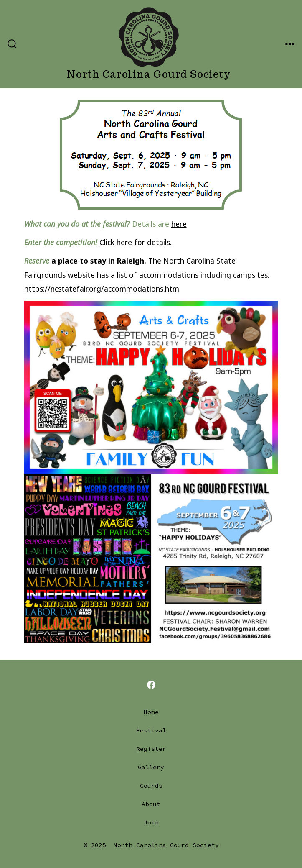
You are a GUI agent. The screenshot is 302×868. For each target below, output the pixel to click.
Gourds (151, 786)
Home (151, 712)
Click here (116, 242)
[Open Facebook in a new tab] (151, 685)
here (179, 224)
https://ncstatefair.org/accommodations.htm (102, 289)
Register (151, 749)
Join (151, 822)
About (151, 804)
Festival (151, 730)
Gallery (151, 767)
